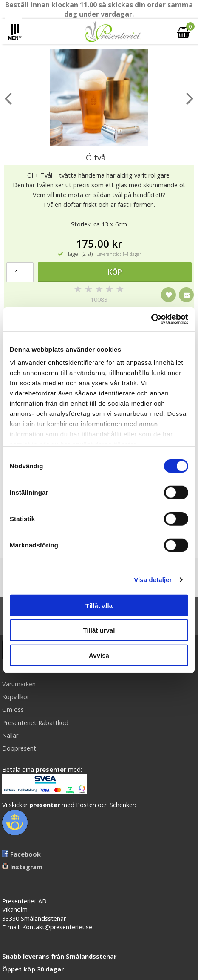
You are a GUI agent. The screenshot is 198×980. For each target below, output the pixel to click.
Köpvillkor (16, 697)
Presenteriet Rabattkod (35, 723)
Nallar (10, 735)
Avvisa (99, 655)
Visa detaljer (153, 580)
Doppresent (19, 748)
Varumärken (19, 684)
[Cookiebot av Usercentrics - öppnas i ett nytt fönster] (151, 319)
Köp (115, 272)
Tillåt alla (99, 605)
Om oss (13, 709)
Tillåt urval (99, 630)
